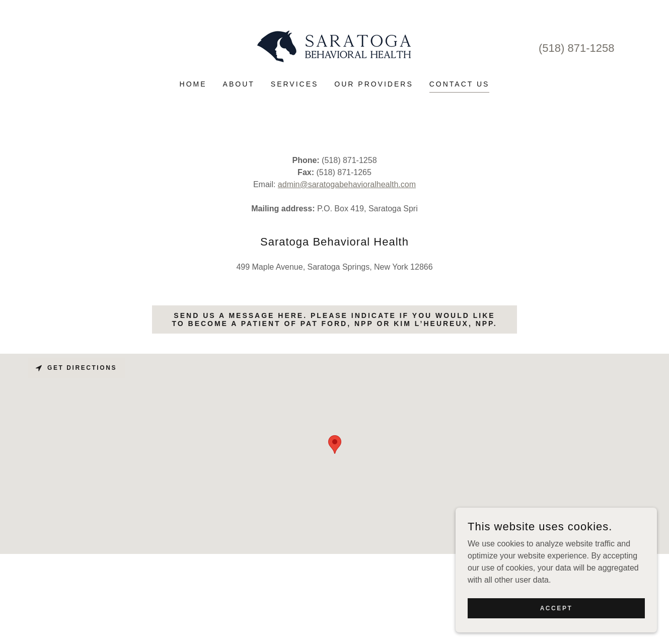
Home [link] (193, 84)
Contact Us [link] (460, 84)
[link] (334, 47)
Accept (556, 608)
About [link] (239, 84)
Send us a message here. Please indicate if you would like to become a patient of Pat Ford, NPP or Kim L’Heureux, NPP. (334, 319)
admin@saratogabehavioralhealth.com (347, 184)
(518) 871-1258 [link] (576, 48)
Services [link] (295, 84)
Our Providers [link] (374, 84)
